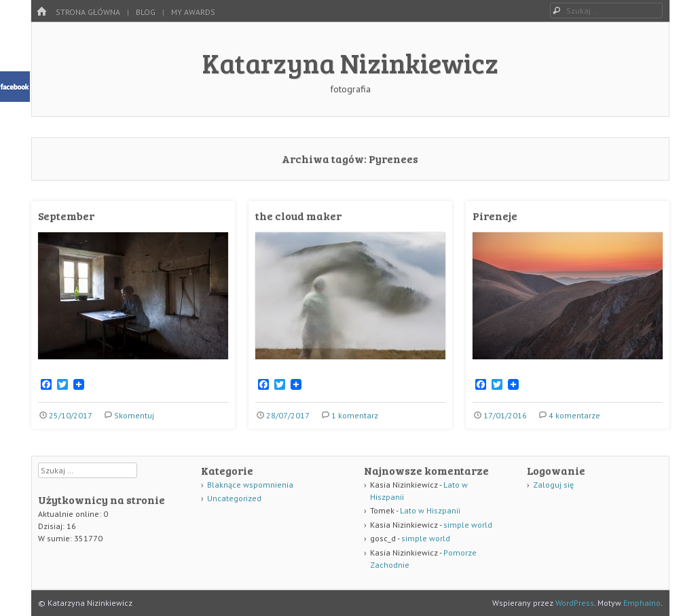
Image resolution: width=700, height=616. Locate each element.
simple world (468, 525)
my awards (193, 12)
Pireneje (495, 216)
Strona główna (88, 12)
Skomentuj (134, 415)
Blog (146, 12)
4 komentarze (574, 415)
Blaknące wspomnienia (250, 485)
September (66, 216)
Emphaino (642, 603)
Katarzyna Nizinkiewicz (350, 62)
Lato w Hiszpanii (430, 510)
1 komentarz (355, 415)
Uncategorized (234, 498)
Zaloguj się (553, 485)
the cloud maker (298, 216)
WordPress (575, 603)
